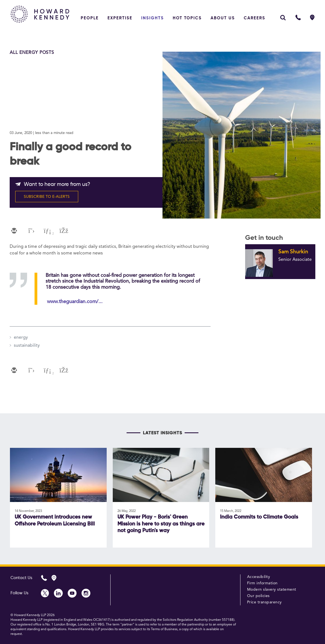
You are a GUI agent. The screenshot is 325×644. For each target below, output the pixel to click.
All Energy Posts (32, 53)
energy (21, 338)
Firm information (262, 583)
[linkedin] (47, 231)
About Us (223, 18)
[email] (14, 231)
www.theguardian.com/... (75, 302)
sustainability (27, 346)
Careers (255, 18)
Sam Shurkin (293, 252)
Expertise (120, 18)
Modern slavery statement (272, 590)
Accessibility (259, 577)
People (90, 18)
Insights (153, 18)
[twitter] (30, 231)
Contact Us (21, 578)
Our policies (258, 596)
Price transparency (264, 602)
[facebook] (63, 231)
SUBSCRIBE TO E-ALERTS (47, 197)
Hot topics (187, 18)
